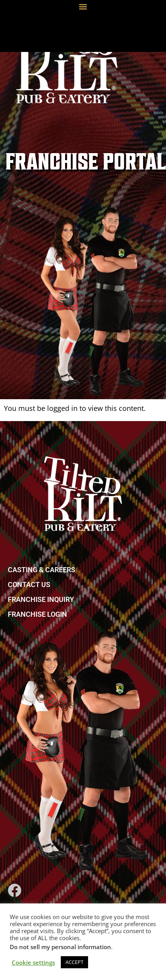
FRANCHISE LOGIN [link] (37, 614)
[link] (66, 55)
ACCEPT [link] (74, 962)
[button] (83, 6)
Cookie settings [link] (33, 962)
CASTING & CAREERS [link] (41, 570)
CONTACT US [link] (29, 585)
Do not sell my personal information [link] (60, 947)
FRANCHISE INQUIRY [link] (41, 599)
